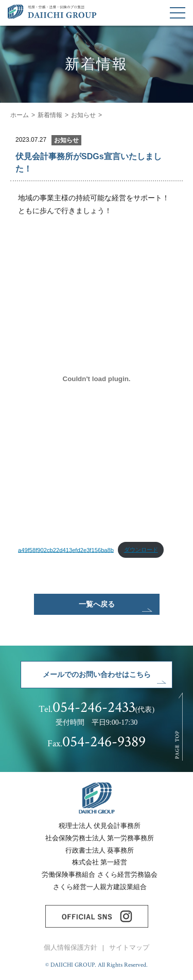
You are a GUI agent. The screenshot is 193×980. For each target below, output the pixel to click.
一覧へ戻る (97, 604)
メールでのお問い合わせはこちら (97, 674)
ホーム (20, 115)
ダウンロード (141, 550)
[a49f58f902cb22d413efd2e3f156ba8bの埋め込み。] (97, 379)
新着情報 (50, 115)
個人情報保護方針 (71, 948)
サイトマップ (129, 948)
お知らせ (83, 115)
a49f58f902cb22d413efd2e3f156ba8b (66, 550)
